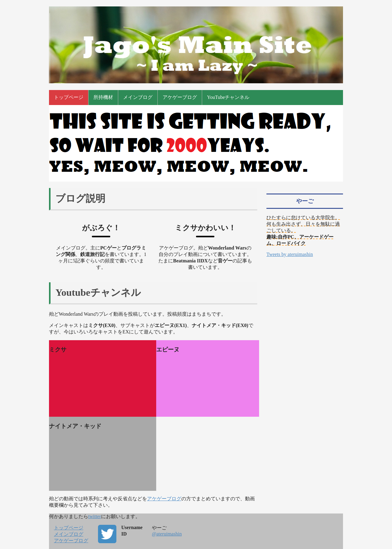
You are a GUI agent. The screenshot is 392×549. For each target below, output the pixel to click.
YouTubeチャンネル (228, 97)
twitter (95, 516)
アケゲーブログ (180, 97)
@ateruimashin (167, 534)
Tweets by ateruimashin (290, 254)
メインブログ (138, 97)
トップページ (69, 97)
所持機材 (103, 97)
